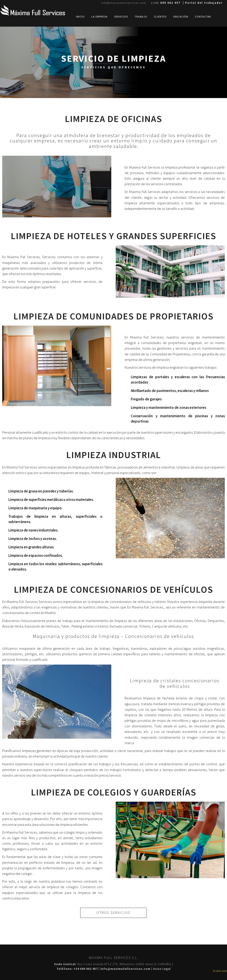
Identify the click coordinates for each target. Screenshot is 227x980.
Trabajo (141, 17)
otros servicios (113, 913)
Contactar (203, 17)
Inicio (80, 17)
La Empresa (99, 17)
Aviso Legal (162, 969)
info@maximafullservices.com (124, 3)
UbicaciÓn (181, 17)
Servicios (121, 17)
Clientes (160, 17)
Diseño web (220, 971)
